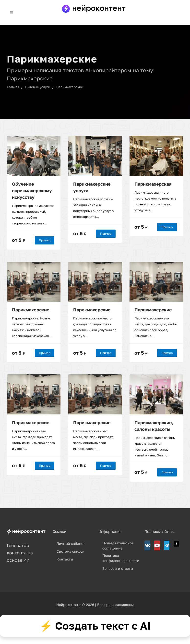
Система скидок (70, 551)
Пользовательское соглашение (118, 546)
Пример (45, 240)
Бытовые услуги (38, 87)
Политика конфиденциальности (121, 558)
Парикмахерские (70, 87)
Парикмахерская (153, 184)
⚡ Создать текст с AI (95, 626)
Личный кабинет (71, 544)
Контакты (65, 559)
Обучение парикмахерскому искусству (32, 190)
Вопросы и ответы (118, 568)
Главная (13, 87)
